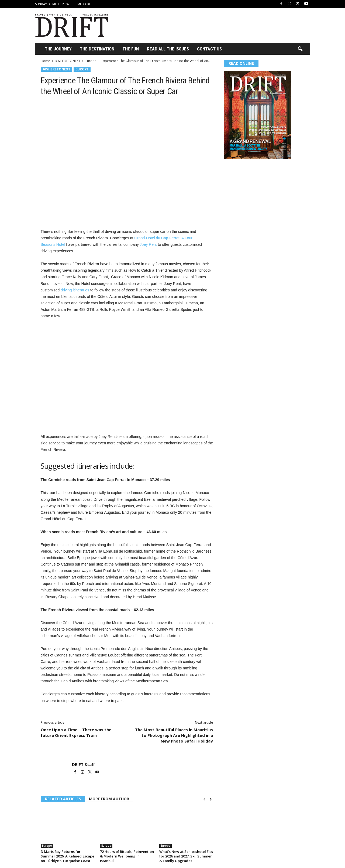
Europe (91, 61)
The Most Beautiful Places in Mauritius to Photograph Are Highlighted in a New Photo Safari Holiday (174, 735)
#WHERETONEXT (68, 61)
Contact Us (209, 49)
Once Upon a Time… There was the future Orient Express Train (76, 732)
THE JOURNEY (58, 49)
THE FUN (131, 49)
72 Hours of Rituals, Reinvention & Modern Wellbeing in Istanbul (127, 856)
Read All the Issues (168, 49)
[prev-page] (204, 799)
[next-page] (211, 799)
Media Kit (85, 4)
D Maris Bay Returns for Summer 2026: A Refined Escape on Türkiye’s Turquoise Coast (68, 856)
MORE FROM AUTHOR (109, 799)
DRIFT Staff (83, 764)
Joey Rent (148, 244)
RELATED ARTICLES (63, 799)
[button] (300, 49)
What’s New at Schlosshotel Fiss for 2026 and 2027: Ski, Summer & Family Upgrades (186, 856)
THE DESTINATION (97, 49)
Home (45, 61)
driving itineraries (75, 290)
